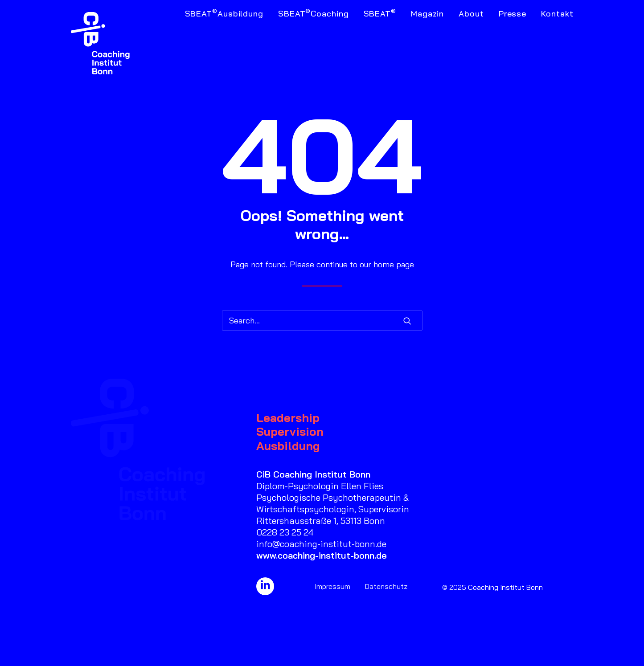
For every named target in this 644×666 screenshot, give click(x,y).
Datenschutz (386, 586)
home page (394, 264)
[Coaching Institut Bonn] (100, 43)
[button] (407, 321)
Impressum (332, 586)
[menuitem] (227, 43)
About (471, 14)
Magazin (427, 14)
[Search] (322, 321)
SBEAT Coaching (314, 13)
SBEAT (380, 13)
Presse (513, 14)
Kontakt (557, 14)
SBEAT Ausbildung (224, 13)
